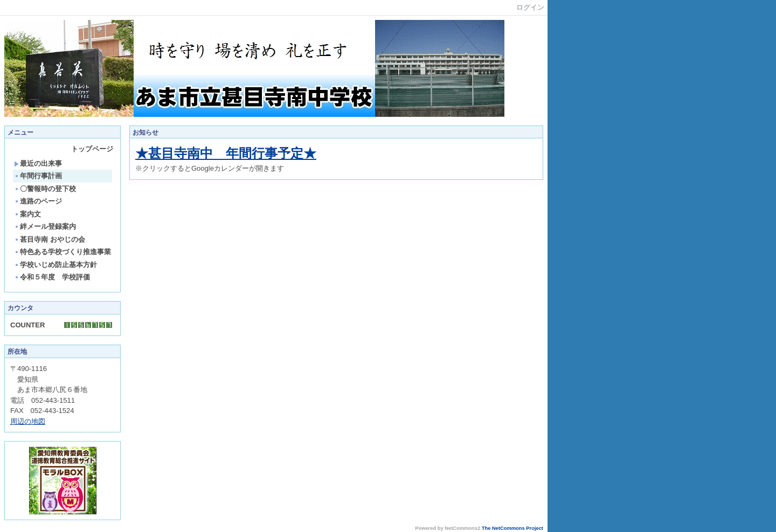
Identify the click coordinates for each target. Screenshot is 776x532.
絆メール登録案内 (45, 226)
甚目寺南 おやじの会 (50, 239)
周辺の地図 (28, 421)
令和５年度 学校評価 (52, 277)
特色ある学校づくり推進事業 (63, 252)
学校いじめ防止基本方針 (56, 265)
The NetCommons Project (512, 528)
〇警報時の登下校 (45, 189)
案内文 (27, 214)
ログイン (530, 7)
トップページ (92, 149)
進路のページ (38, 201)
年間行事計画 (38, 176)
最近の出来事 (38, 163)
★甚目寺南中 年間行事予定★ (226, 153)
